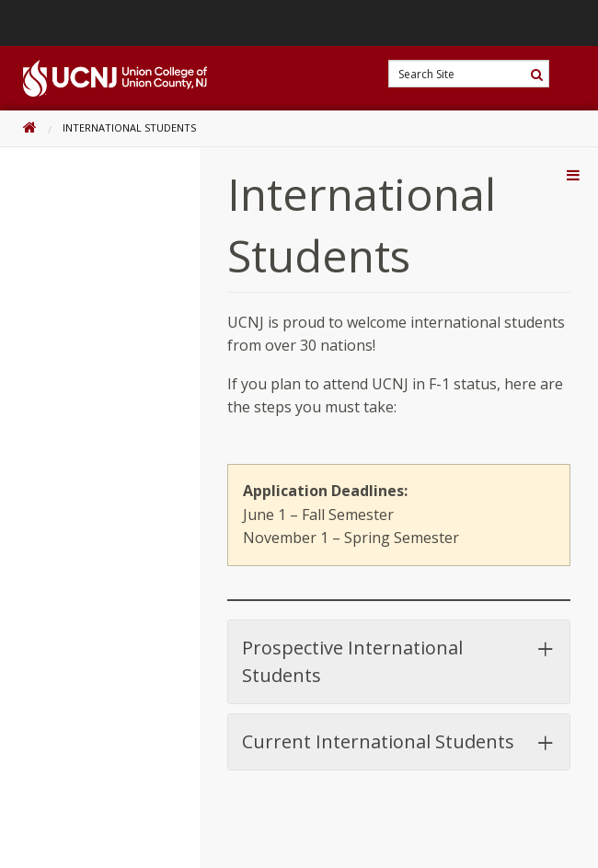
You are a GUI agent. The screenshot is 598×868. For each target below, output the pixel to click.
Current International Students (399, 742)
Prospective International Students (399, 661)
